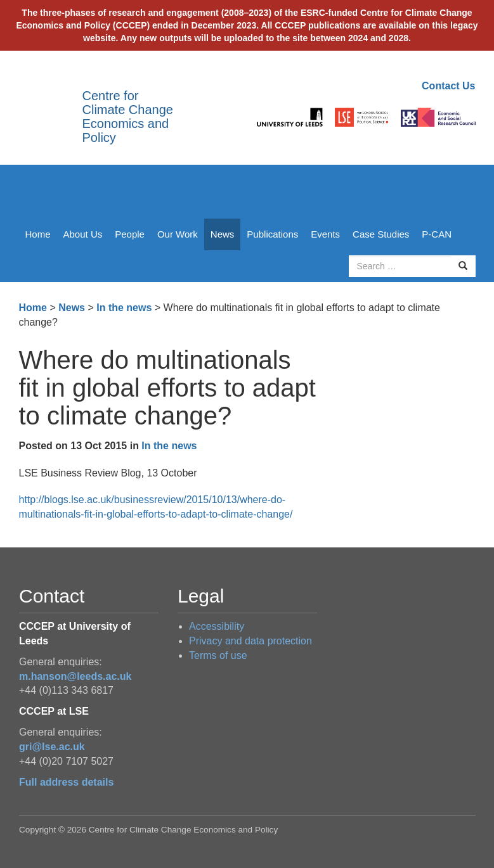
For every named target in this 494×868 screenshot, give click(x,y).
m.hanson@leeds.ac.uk (75, 676)
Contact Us (448, 86)
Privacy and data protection (250, 641)
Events (325, 234)
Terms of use (218, 655)
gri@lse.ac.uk (52, 747)
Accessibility (217, 626)
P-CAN (437, 234)
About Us (83, 234)
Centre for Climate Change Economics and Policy (128, 117)
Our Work (178, 234)
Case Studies (381, 234)
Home (38, 234)
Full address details (66, 782)
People (130, 234)
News (223, 234)
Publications (272, 234)
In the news (124, 308)
